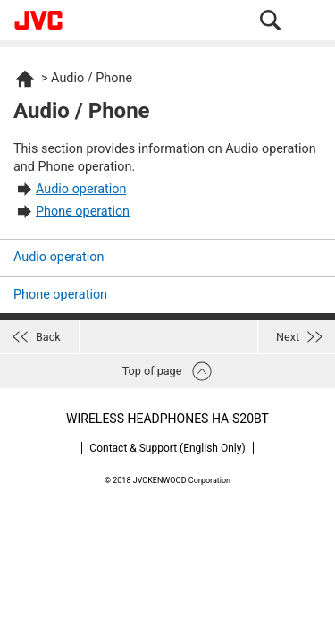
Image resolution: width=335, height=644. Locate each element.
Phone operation (83, 212)
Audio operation (81, 189)
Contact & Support (167, 448)
